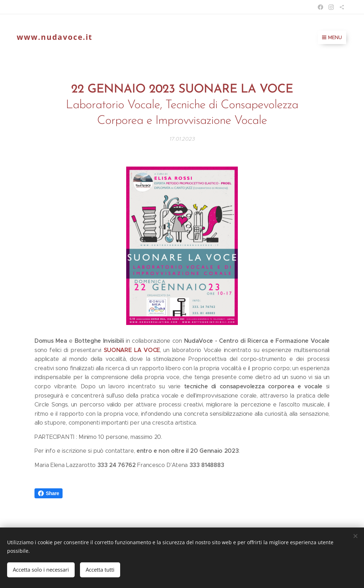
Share (49, 493)
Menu (332, 37)
